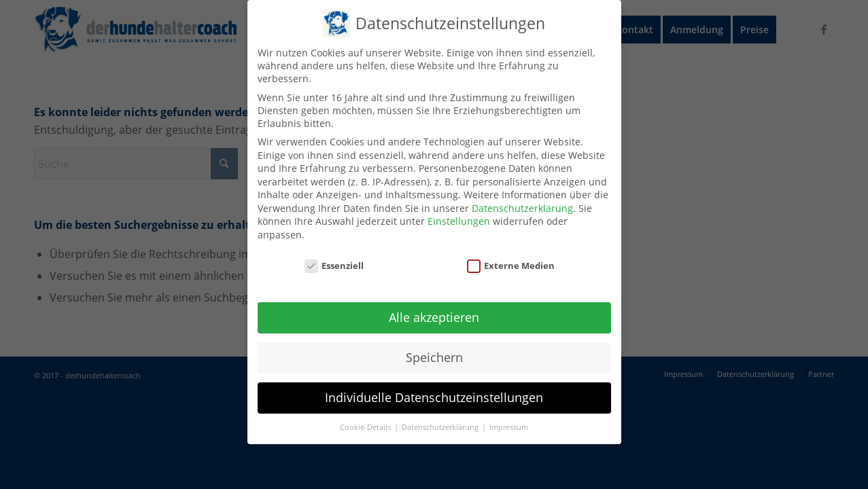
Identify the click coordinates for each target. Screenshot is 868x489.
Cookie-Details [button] (366, 427)
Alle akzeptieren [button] (434, 317)
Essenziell (334, 266)
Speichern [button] (434, 357)
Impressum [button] (509, 427)
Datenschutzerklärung (522, 208)
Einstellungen (459, 221)
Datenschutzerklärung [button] (441, 427)
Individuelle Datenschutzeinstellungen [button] (434, 397)
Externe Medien (511, 266)
